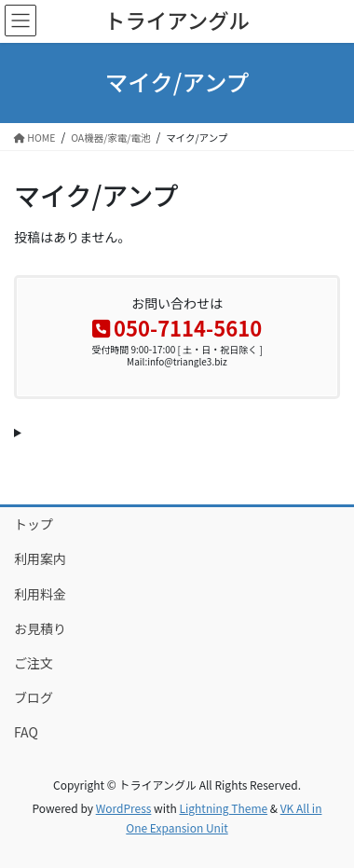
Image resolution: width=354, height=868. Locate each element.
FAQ (26, 732)
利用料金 (40, 594)
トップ (34, 524)
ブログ (34, 697)
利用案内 (40, 558)
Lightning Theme (223, 808)
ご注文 (34, 663)
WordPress (124, 808)
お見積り (40, 628)
